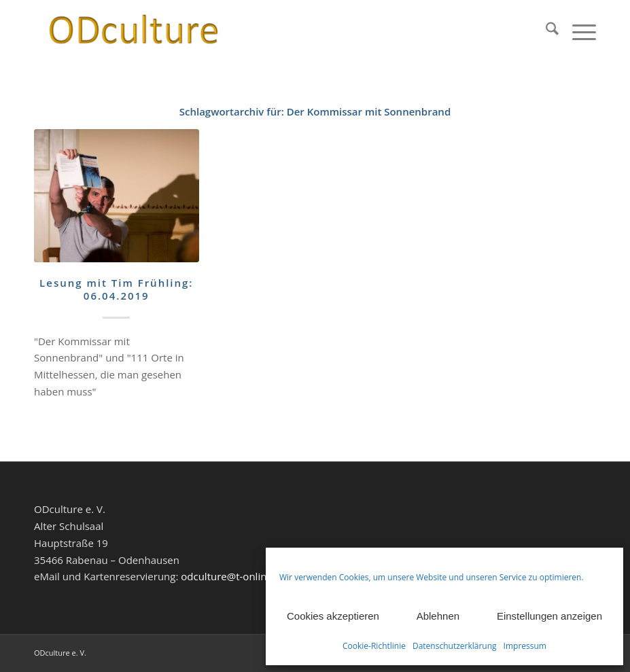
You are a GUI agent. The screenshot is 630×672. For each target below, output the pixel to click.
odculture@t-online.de (234, 576)
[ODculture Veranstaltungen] (136, 31)
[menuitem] (545, 31)
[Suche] (545, 31)
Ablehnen (438, 616)
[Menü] (577, 31)
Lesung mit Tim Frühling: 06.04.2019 (116, 289)
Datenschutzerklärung (455, 646)
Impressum (525, 646)
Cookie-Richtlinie (374, 646)
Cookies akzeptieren (333, 616)
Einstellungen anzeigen (549, 616)
